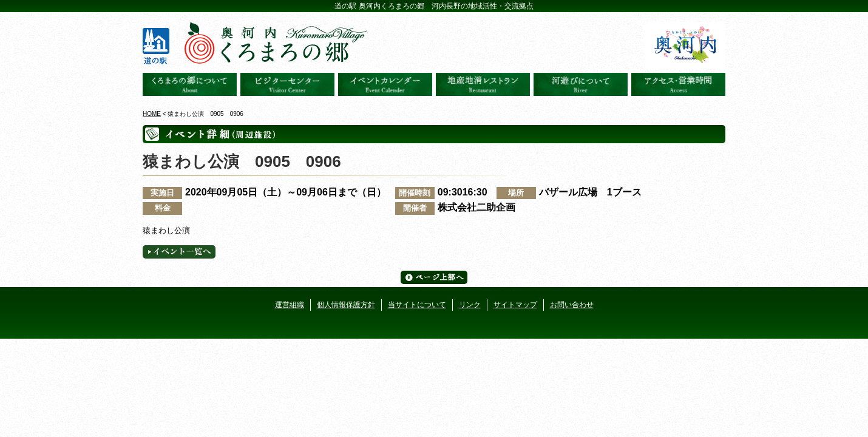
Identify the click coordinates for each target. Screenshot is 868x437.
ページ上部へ (434, 277)
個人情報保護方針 (346, 305)
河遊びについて (581, 84)
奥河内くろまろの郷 (190, 84)
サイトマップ (515, 305)
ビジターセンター (287, 84)
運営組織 (290, 305)
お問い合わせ (572, 305)
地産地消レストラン (483, 84)
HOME (152, 114)
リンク (470, 305)
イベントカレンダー (385, 84)
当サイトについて (417, 305)
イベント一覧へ (179, 252)
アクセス (678, 84)
